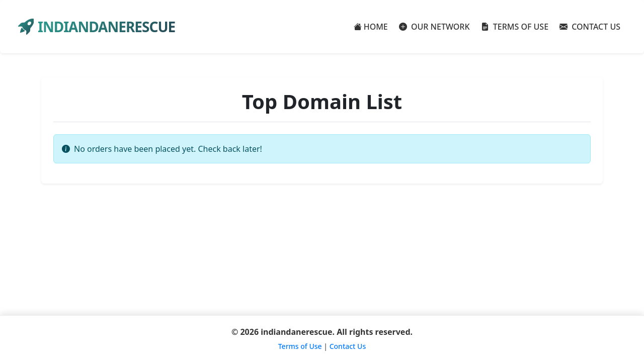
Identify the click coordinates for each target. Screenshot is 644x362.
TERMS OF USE (515, 27)
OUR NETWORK (434, 27)
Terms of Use (300, 346)
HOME (371, 27)
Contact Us (348, 346)
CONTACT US (590, 27)
